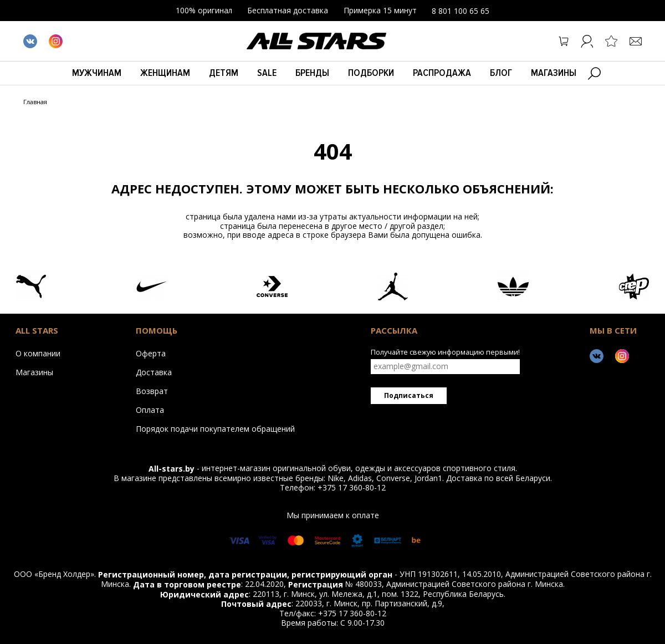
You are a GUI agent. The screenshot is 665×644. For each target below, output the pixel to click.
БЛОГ (501, 73)
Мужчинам (97, 73)
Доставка (154, 372)
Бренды (312, 73)
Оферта (151, 353)
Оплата (150, 410)
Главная (35, 102)
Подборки (371, 73)
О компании (38, 353)
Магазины (554, 73)
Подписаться (409, 395)
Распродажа (442, 73)
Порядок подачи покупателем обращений (215, 428)
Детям (224, 73)
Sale (267, 73)
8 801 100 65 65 (461, 11)
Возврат (152, 391)
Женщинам (165, 73)
